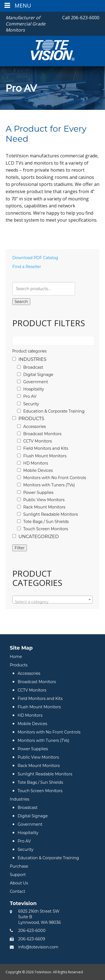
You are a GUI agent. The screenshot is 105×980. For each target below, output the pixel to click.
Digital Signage (38, 375)
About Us (19, 883)
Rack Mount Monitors (44, 507)
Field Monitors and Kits (46, 448)
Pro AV (30, 396)
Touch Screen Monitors (46, 529)
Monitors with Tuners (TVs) (49, 485)
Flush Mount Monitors (45, 456)
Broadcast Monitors (42, 434)
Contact (17, 891)
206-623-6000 (81, 18)
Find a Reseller (27, 267)
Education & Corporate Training (54, 411)
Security (31, 404)
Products (31, 419)
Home (16, 657)
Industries (32, 359)
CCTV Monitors (38, 441)
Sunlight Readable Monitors (51, 514)
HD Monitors (36, 463)
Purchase (19, 866)
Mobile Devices (38, 470)
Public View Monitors (44, 500)
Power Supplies (38, 493)
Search (21, 302)
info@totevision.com (38, 947)
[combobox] (53, 600)
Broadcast (33, 367)
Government (36, 382)
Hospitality (34, 389)
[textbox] (53, 602)
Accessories (35, 427)
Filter (20, 548)
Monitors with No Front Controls (55, 478)
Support (18, 875)
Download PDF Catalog (35, 258)
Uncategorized (39, 537)
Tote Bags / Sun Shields (46, 522)
